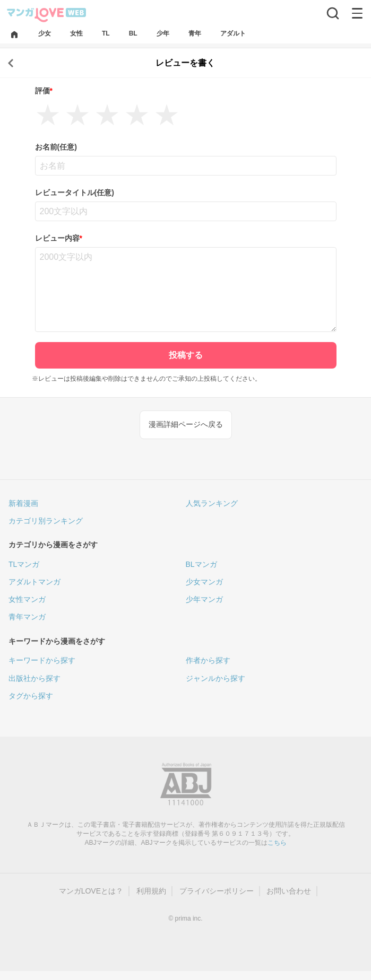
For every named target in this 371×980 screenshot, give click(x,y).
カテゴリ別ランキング (46, 521)
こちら (277, 843)
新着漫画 (23, 503)
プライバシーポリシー (217, 891)
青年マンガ (27, 617)
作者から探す (208, 660)
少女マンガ (204, 582)
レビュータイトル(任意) (75, 192)
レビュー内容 (59, 238)
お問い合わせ (289, 891)
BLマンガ (201, 564)
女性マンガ (27, 599)
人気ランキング (212, 503)
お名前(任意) (56, 147)
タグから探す (31, 696)
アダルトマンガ (34, 582)
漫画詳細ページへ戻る (186, 424)
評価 (44, 91)
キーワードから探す (42, 660)
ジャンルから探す (215, 678)
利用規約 (151, 891)
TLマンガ (24, 564)
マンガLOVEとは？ (91, 891)
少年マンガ (204, 599)
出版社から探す (34, 678)
